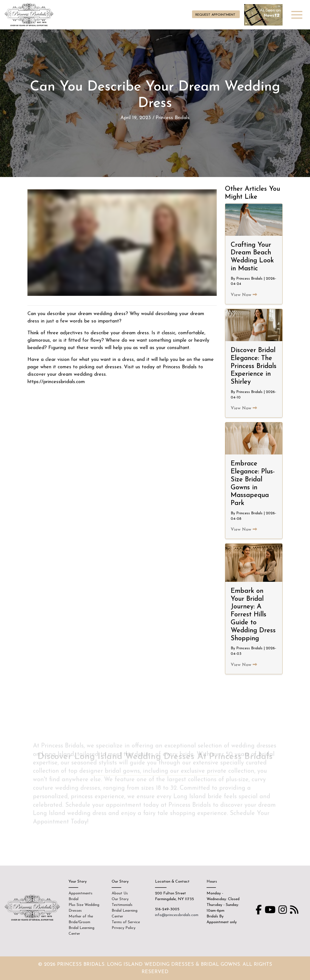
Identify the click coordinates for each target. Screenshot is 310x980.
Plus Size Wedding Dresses (84, 908)
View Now (244, 295)
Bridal (74, 899)
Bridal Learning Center (81, 931)
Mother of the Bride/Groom (81, 919)
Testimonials (122, 905)
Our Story (120, 899)
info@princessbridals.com (177, 915)
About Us (120, 893)
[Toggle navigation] (297, 15)
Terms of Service (126, 922)
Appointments (81, 893)
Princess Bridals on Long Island (29, 15)
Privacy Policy (124, 928)
